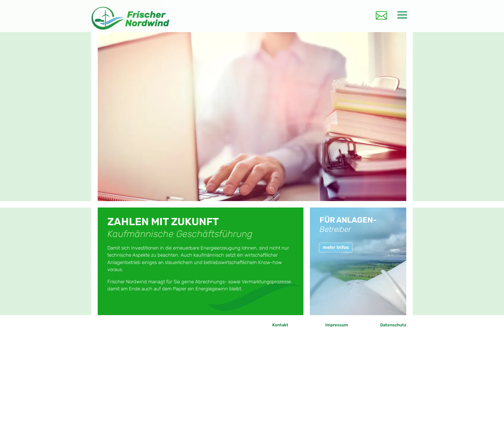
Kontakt (280, 325)
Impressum (337, 325)
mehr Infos (336, 247)
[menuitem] (381, 14)
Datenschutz (393, 325)
